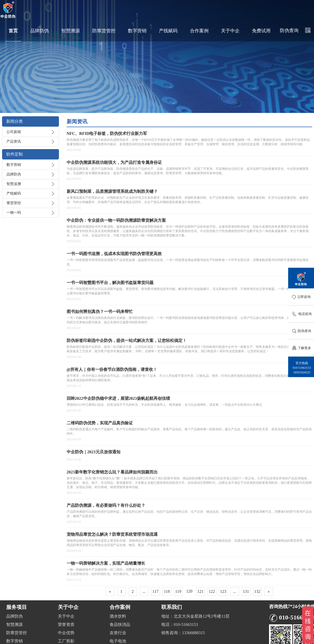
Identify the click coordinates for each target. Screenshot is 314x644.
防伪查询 (289, 30)
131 (246, 591)
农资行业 (118, 633)
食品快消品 (120, 624)
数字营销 (137, 31)
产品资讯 (14, 141)
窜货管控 (14, 203)
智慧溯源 (71, 31)
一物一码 (14, 213)
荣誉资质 (66, 624)
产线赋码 (168, 31)
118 (167, 591)
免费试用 (261, 31)
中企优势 (66, 633)
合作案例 (199, 31)
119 (178, 591)
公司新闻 (14, 132)
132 (257, 591)
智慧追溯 (14, 184)
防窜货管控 (104, 31)
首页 (13, 31)
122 (212, 591)
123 (223, 591)
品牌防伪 (40, 31)
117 (155, 591)
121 (201, 591)
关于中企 (230, 31)
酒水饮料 (118, 616)
